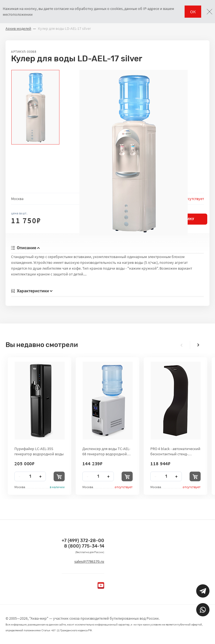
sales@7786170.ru (89, 561)
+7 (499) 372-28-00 (83, 541)
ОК (193, 12)
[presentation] (182, 345)
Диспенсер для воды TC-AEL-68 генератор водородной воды (106, 451)
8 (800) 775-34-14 (84, 546)
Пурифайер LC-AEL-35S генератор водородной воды (39, 451)
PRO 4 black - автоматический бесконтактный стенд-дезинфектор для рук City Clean (175, 451)
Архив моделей (18, 28)
